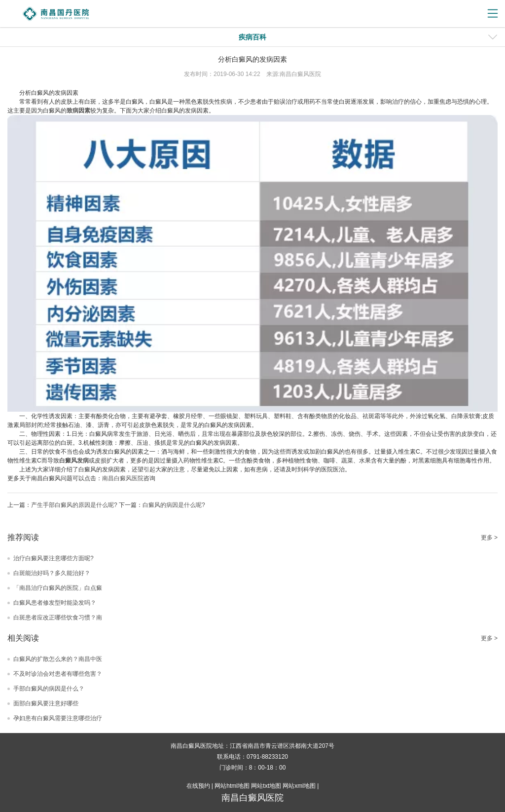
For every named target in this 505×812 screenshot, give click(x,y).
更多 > (489, 538)
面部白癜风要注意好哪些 (46, 703)
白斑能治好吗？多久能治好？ (52, 573)
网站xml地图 (299, 786)
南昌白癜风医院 (123, 478)
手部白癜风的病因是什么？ (49, 689)
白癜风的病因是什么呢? (174, 505)
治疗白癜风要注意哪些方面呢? (54, 558)
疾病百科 (252, 37)
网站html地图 (232, 786)
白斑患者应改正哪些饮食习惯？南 (58, 618)
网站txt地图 (266, 786)
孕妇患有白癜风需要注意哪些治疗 (58, 718)
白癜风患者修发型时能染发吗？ (55, 603)
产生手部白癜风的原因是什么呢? (74, 505)
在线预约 (198, 786)
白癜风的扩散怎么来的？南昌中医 (58, 659)
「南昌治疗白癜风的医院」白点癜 (58, 588)
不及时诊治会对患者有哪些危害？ (58, 674)
